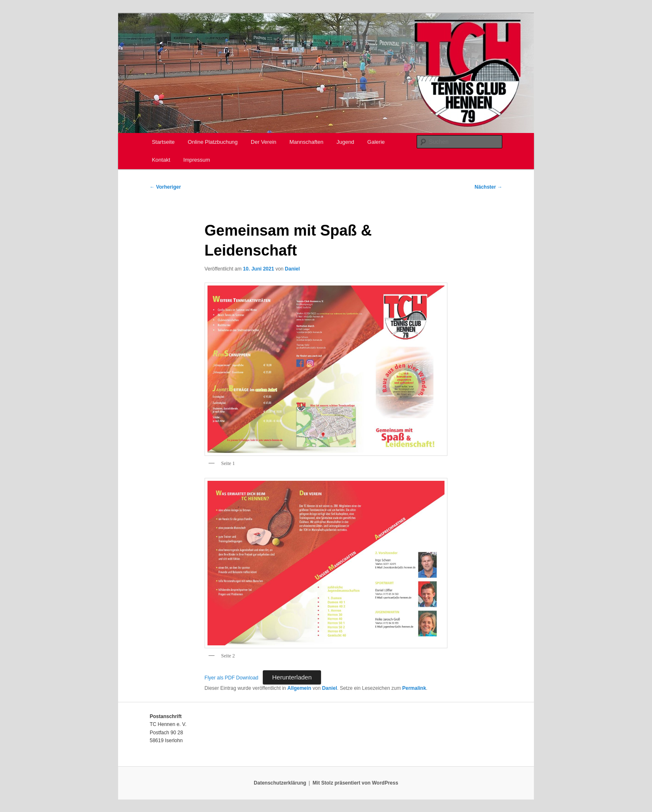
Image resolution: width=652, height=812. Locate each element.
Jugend (345, 142)
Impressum (197, 160)
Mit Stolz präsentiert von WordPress (356, 783)
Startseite (163, 142)
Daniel (292, 269)
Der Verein (263, 142)
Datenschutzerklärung (280, 783)
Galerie (376, 142)
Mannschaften (306, 142)
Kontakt (161, 160)
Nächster (488, 187)
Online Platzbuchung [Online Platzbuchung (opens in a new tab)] (213, 142)
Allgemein (299, 688)
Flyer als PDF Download (231, 678)
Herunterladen (292, 677)
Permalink (414, 688)
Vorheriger (165, 187)
